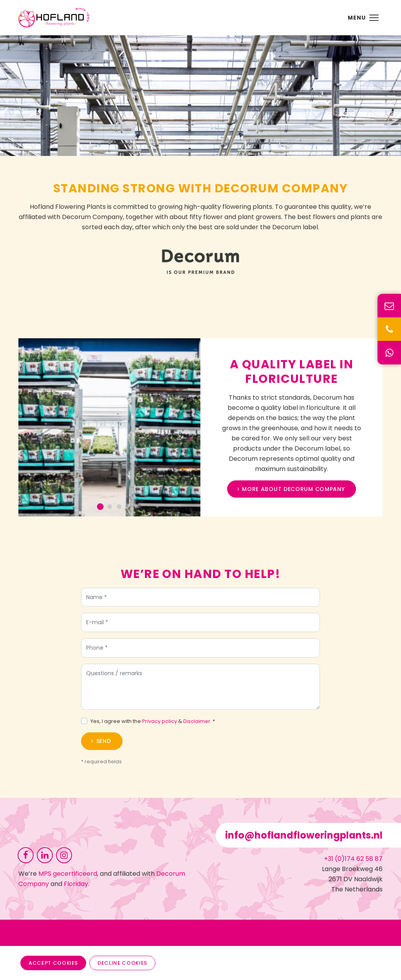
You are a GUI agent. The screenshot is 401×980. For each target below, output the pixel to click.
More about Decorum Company (289, 489)
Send (104, 745)
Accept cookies (53, 963)
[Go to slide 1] (104, 507)
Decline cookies (122, 963)
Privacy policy (160, 725)
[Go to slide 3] (123, 507)
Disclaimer (197, 725)
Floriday (76, 884)
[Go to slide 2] (113, 507)
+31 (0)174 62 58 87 (353, 859)
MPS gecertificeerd (68, 874)
